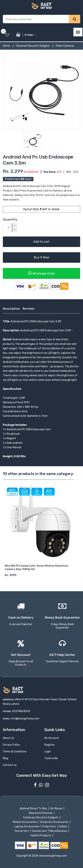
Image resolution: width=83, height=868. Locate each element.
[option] (41, 91)
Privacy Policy (11, 745)
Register (50, 745)
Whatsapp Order (42, 273)
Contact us (10, 765)
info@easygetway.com (25, 719)
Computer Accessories (55, 822)
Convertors (22, 831)
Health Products (41, 835)
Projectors (50, 826)
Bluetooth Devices (41, 813)
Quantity (10, 220)
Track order (51, 758)
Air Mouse (57, 809)
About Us (8, 738)
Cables (63, 826)
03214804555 (21, 711)
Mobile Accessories (25, 822)
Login (48, 752)
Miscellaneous (59, 831)
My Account (52, 738)
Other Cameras (65, 46)
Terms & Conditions (15, 752)
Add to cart (41, 242)
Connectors (40, 831)
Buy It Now (41, 257)
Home (6, 46)
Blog (5, 758)
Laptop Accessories (27, 826)
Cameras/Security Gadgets (33, 46)
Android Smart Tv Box (34, 809)
